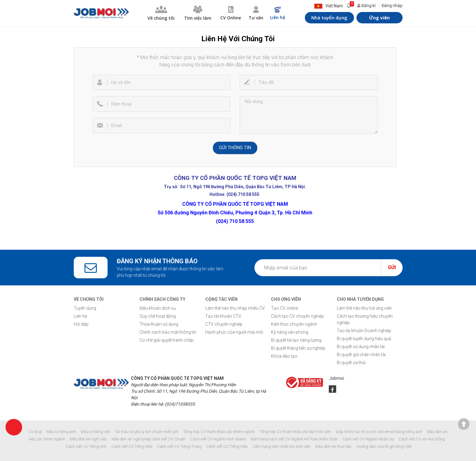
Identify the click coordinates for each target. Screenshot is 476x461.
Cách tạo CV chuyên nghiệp (297, 316)
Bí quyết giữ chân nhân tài (361, 355)
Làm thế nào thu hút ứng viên (364, 308)
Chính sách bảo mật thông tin (168, 332)
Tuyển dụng (85, 308)
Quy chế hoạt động (158, 316)
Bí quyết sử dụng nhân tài (361, 347)
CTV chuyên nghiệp (224, 324)
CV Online (231, 13)
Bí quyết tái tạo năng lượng (296, 340)
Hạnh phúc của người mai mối (234, 332)
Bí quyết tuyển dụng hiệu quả (364, 339)
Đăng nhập (392, 6)
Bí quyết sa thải (351, 363)
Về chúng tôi (161, 13)
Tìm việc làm (198, 13)
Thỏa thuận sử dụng (159, 324)
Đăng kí (366, 6)
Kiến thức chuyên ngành (294, 324)
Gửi (392, 267)
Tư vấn (256, 13)
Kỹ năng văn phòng (290, 332)
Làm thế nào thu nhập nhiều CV (235, 308)
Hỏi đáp (81, 324)
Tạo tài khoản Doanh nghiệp (364, 331)
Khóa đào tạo (284, 356)
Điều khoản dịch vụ (158, 308)
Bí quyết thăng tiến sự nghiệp (298, 348)
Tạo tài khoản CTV (223, 316)
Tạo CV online (285, 308)
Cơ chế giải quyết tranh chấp (167, 340)
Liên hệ (278, 13)
